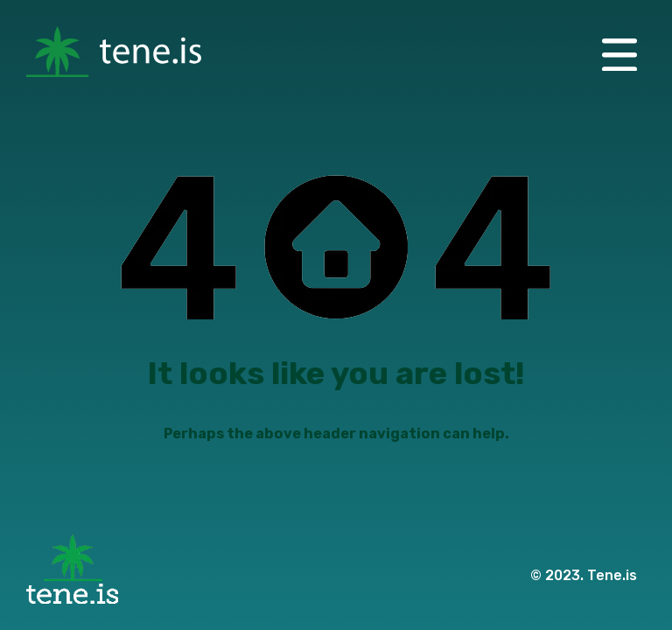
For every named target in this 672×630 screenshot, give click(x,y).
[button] (619, 53)
